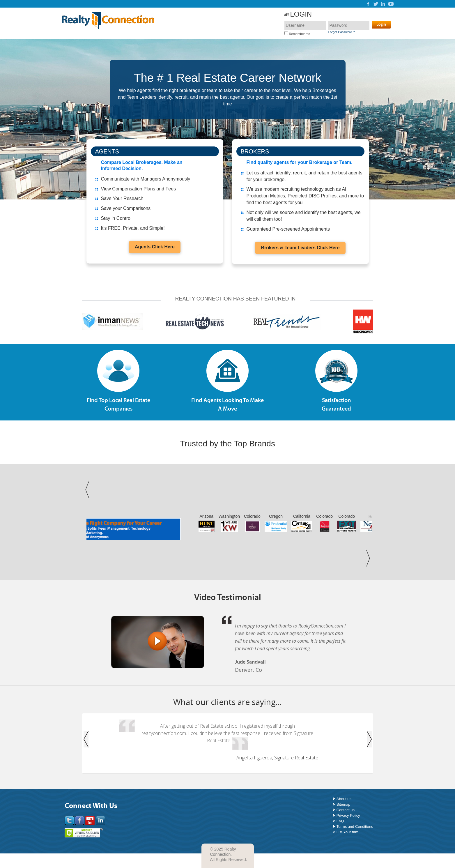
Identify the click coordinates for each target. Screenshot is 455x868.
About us (344, 799)
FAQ (340, 821)
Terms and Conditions (355, 827)
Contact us (346, 810)
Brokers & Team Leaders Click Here (300, 248)
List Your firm (347, 832)
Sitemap (344, 804)
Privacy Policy (348, 815)
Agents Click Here (155, 247)
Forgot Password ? (341, 32)
